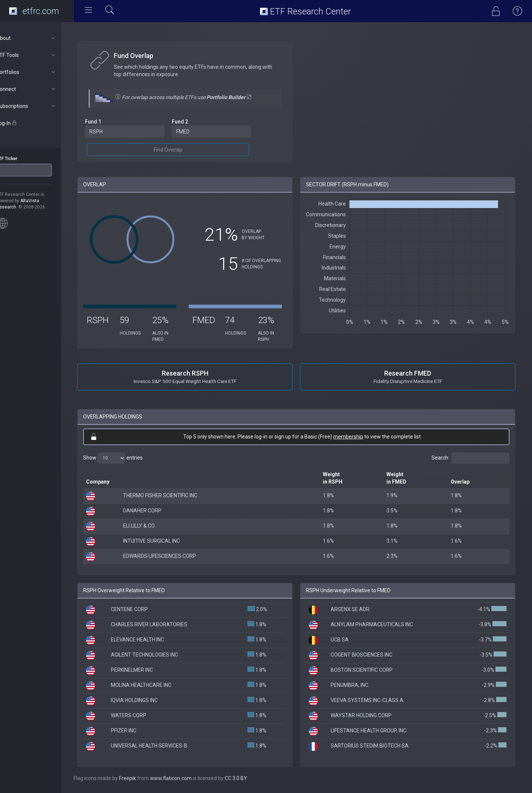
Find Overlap (178, 150)
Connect (39, 89)
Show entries (126, 458)
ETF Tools (39, 55)
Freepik (141, 778)
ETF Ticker (20, 159)
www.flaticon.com (184, 778)
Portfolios (39, 72)
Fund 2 (190, 122)
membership (355, 437)
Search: (470, 458)
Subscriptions (39, 106)
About (39, 38)
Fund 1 (106, 122)
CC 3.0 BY (249, 778)
